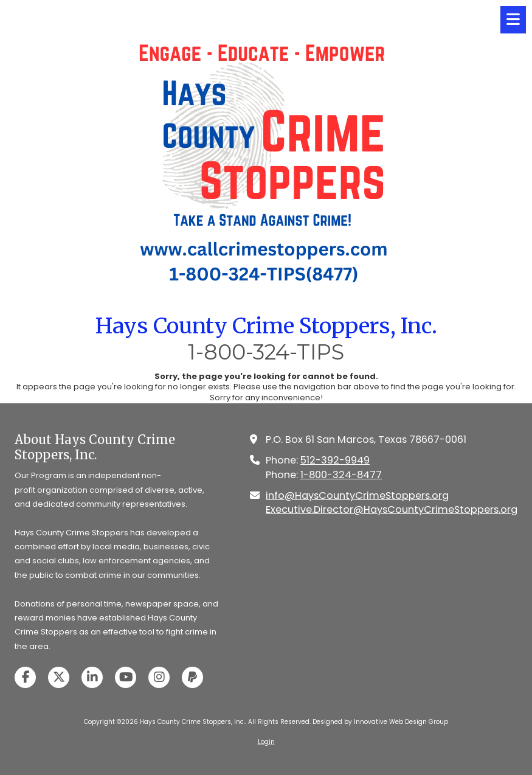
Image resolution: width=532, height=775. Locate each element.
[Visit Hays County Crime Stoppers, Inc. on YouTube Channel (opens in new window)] (126, 677)
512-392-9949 (335, 460)
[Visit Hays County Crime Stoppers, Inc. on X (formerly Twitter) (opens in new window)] (59, 677)
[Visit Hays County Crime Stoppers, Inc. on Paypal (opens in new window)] (192, 677)
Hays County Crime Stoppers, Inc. (266, 326)
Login (266, 742)
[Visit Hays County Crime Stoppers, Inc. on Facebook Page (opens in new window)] (25, 677)
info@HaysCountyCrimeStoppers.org (357, 495)
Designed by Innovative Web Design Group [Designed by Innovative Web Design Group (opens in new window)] (380, 722)
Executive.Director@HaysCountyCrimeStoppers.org (392, 509)
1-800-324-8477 (341, 475)
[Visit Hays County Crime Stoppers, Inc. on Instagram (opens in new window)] (159, 677)
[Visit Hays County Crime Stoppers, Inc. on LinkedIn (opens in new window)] (92, 677)
